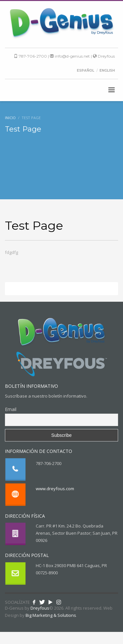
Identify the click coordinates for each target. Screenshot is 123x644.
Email (11, 409)
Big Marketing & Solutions (51, 615)
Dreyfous (104, 56)
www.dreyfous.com (55, 489)
